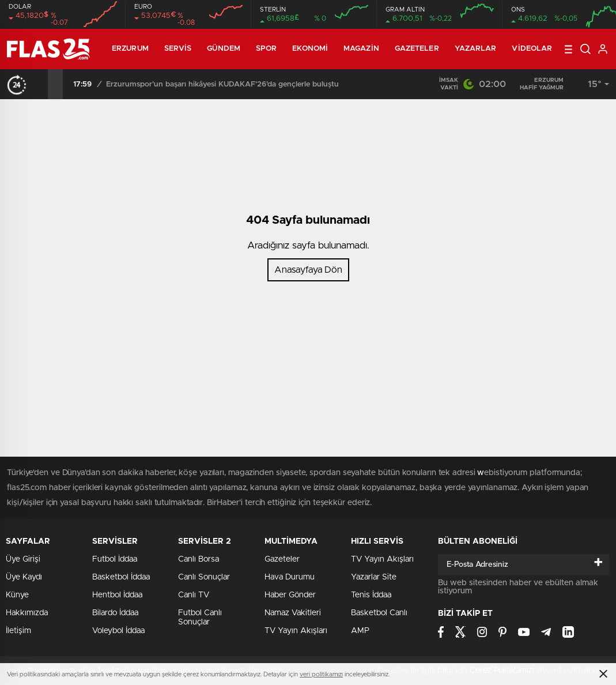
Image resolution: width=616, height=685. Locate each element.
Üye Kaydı (24, 577)
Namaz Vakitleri (293, 613)
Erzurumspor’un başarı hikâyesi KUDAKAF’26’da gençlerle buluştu (222, 84)
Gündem (224, 49)
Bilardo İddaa (115, 613)
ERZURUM (130, 49)
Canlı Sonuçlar (204, 577)
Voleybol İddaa (118, 631)
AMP (360, 631)
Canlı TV (194, 595)
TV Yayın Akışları (296, 631)
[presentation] (40, 84)
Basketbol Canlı (379, 613)
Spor (266, 49)
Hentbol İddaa (117, 595)
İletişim (18, 631)
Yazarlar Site (374, 577)
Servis (178, 49)
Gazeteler (417, 49)
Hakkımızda (27, 613)
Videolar (532, 49)
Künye (17, 595)
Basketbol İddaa (121, 577)
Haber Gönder (290, 595)
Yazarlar (476, 49)
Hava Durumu (290, 577)
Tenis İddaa (371, 595)
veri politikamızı (321, 674)
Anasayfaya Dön (308, 270)
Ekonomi (310, 49)
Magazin (361, 49)
